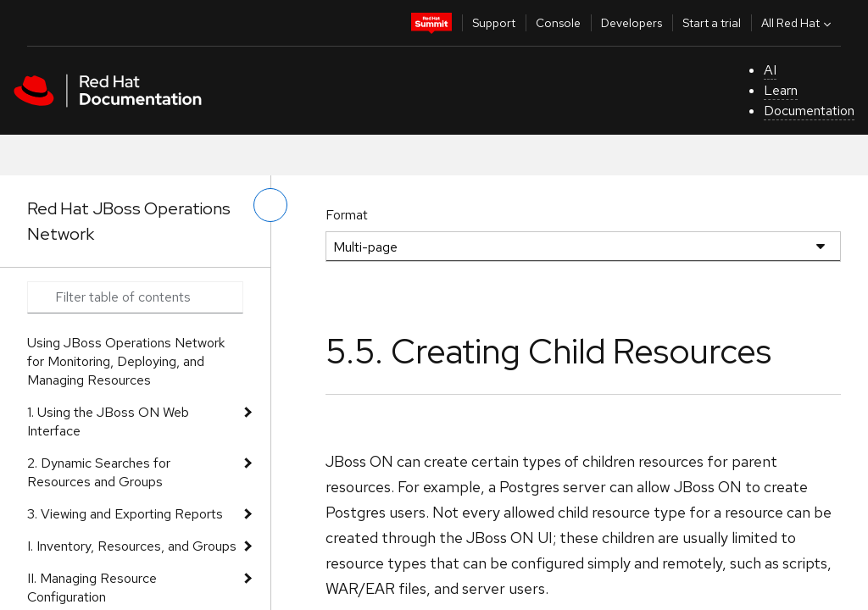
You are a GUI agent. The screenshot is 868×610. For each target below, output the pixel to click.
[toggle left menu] (270, 205)
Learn (781, 90)
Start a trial (712, 23)
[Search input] (135, 297)
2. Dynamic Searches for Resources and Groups (99, 472)
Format (347, 215)
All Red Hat (798, 23)
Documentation (809, 111)
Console (558, 23)
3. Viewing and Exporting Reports (125, 514)
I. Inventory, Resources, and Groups (132, 546)
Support (494, 23)
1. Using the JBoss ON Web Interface (108, 421)
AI (770, 70)
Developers (632, 23)
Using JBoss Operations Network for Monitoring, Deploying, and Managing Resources (126, 361)
